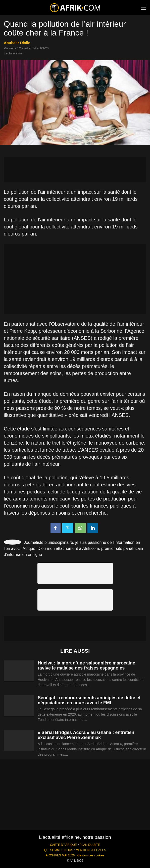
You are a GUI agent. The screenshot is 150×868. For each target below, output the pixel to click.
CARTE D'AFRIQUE (63, 845)
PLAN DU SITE (90, 845)
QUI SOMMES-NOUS (59, 850)
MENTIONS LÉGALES (91, 850)
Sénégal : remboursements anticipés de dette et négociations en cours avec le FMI (89, 700)
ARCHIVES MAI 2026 (60, 855)
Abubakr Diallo (17, 43)
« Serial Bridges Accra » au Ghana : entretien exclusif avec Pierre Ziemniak (86, 735)
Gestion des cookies (91, 855)
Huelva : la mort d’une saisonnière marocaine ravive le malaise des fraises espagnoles (86, 665)
